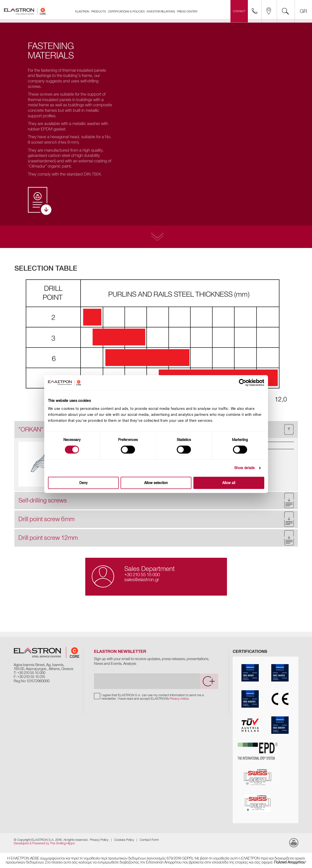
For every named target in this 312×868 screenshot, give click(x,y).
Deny (83, 483)
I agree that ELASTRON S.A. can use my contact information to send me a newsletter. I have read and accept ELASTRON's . (153, 697)
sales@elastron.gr (142, 580)
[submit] (209, 682)
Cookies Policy (124, 840)
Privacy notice (179, 699)
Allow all (229, 483)
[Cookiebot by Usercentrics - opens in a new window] (246, 383)
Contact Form (149, 840)
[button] (156, 500)
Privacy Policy (99, 840)
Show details (244, 468)
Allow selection (156, 483)
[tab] (156, 500)
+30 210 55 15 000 (142, 575)
